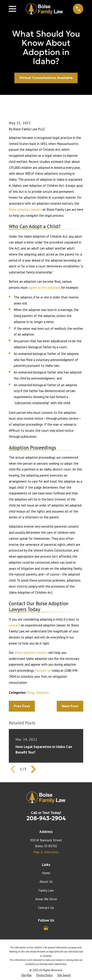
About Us (46, 881)
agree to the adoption (44, 287)
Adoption (42, 692)
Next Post (70, 706)
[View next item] (33, 769)
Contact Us (46, 908)
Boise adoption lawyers (25, 209)
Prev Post (22, 706)
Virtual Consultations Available (46, 78)
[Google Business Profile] (46, 928)
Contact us (43, 670)
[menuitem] (26, 975)
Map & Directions (46, 852)
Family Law (46, 890)
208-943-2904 (46, 818)
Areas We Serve (46, 899)
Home (46, 873)
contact (14, 625)
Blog (31, 692)
